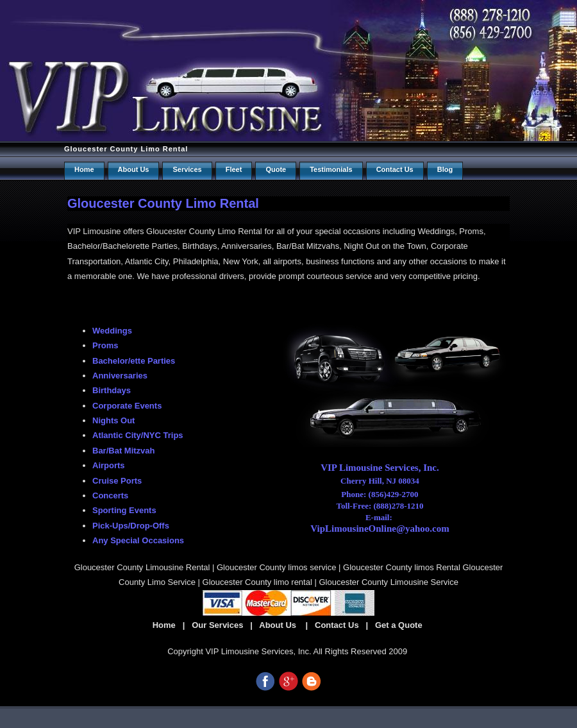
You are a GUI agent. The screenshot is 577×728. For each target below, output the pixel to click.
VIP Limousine (94, 231)
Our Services (218, 625)
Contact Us (337, 625)
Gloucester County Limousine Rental (142, 567)
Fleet (234, 169)
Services (187, 169)
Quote (276, 169)
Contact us (395, 169)
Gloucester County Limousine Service (389, 582)
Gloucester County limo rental (257, 582)
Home (84, 169)
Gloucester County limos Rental (402, 567)
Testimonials (331, 169)
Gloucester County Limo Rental (126, 149)
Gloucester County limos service (276, 567)
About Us (134, 169)
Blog (445, 169)
